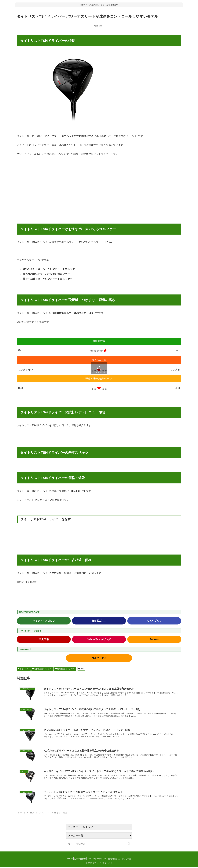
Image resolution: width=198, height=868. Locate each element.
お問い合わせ (79, 859)
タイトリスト (24, 669)
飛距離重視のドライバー (65, 669)
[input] (99, 845)
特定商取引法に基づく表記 (122, 859)
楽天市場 (44, 639)
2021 (81, 669)
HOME (68, 859)
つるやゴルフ (154, 621)
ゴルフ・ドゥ (99, 658)
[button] (129, 845)
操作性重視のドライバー (42, 669)
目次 (96, 26)
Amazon (154, 639)
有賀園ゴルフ (99, 621)
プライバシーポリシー (98, 859)
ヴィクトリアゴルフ (44, 621)
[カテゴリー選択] (99, 836)
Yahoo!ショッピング (99, 639)
